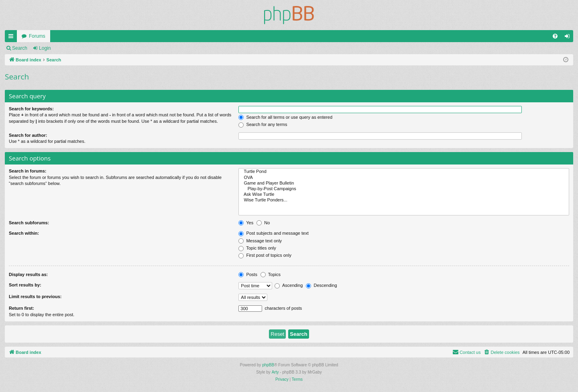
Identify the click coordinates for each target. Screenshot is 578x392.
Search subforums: (29, 223)
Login (45, 48)
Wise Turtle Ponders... (404, 200)
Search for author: (28, 135)
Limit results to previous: (35, 297)
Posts (248, 274)
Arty (275, 372)
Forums (37, 36)
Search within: (24, 233)
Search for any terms (263, 124)
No (263, 223)
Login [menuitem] (569, 38)
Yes (246, 223)
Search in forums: (28, 171)
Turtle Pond (404, 172)
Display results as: (28, 274)
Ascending (289, 285)
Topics (271, 274)
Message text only (260, 241)
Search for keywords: (31, 109)
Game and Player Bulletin (404, 183)
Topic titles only (257, 248)
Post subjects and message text (273, 233)
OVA (404, 178)
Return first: (21, 308)
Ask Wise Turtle (404, 195)
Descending (321, 285)
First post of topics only (265, 255)
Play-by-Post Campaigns (404, 189)
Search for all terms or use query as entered (285, 117)
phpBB (268, 365)
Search (20, 48)
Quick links (12, 38)
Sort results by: (25, 285)
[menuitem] (555, 36)
